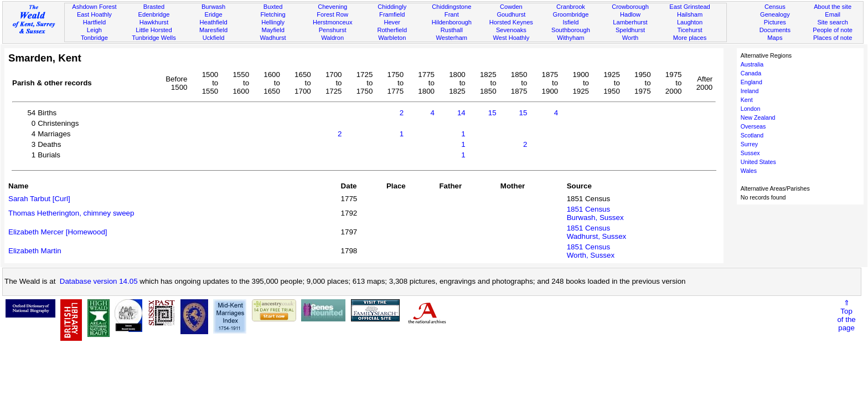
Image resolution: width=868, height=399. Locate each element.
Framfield (392, 14)
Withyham (570, 38)
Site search (833, 22)
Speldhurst (630, 30)
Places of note (833, 38)
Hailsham (690, 14)
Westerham (452, 38)
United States (758, 162)
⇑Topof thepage (846, 315)
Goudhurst (511, 14)
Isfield (570, 22)
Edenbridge (154, 14)
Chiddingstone (451, 7)
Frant (452, 14)
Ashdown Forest (94, 7)
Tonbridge (94, 38)
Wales (749, 171)
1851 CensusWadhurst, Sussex (597, 232)
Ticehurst (689, 30)
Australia (752, 64)
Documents (775, 30)
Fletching (273, 14)
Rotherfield (392, 30)
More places (690, 38)
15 (492, 113)
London (751, 109)
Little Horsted (154, 30)
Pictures (775, 22)
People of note (833, 30)
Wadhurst (273, 38)
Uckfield (214, 38)
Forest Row (332, 14)
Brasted (154, 7)
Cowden (511, 7)
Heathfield (214, 22)
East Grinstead (689, 7)
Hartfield (94, 22)
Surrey (749, 144)
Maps (775, 38)
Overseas (753, 126)
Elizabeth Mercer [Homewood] (58, 232)
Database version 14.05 (99, 281)
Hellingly (273, 22)
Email (833, 14)
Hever (392, 22)
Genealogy (775, 14)
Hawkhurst (154, 22)
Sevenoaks (511, 30)
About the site (833, 7)
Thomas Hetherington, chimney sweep (71, 213)
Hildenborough (452, 22)
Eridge (214, 14)
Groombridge (571, 14)
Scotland (752, 135)
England (751, 82)
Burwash (213, 7)
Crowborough (630, 7)
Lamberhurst (630, 22)
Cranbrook (571, 7)
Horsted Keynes (511, 22)
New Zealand (758, 117)
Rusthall (452, 30)
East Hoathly (94, 14)
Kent (747, 100)
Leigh (94, 30)
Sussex (750, 153)
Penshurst (333, 30)
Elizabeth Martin (35, 251)
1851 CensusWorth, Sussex (591, 251)
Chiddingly (392, 7)
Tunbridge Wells (154, 38)
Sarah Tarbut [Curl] (39, 199)
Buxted (273, 7)
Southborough (571, 30)
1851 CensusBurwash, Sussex (595, 213)
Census (775, 7)
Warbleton (392, 38)
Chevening (332, 7)
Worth (630, 38)
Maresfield (213, 30)
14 (461, 113)
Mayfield (273, 30)
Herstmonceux (333, 22)
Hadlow (630, 14)
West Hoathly (511, 38)
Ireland (750, 91)
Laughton (690, 22)
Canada (751, 73)
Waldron (332, 38)
